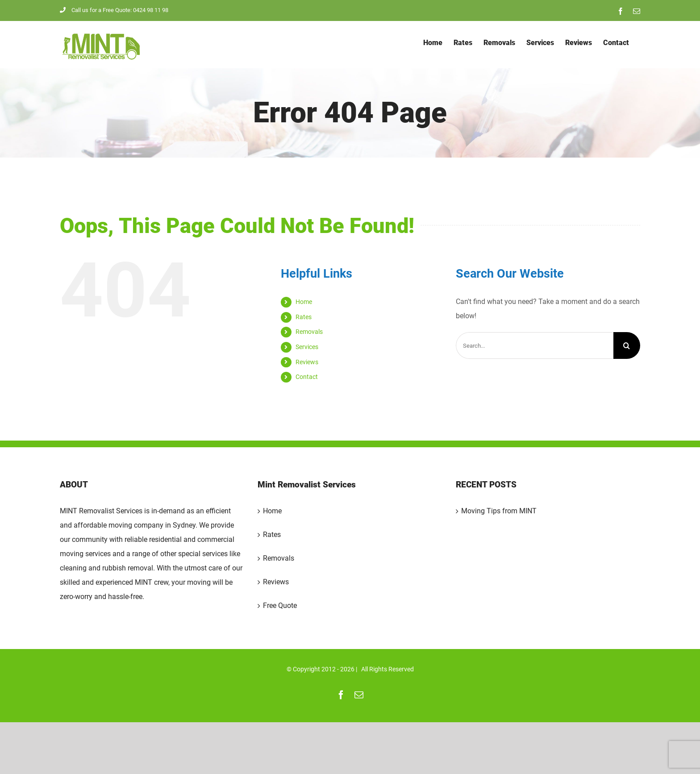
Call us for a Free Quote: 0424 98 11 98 (114, 10)
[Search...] (535, 345)
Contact (307, 377)
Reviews (307, 362)
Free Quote (280, 605)
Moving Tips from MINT (499, 511)
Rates (304, 317)
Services (307, 347)
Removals (309, 332)
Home (304, 302)
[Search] (627, 345)
